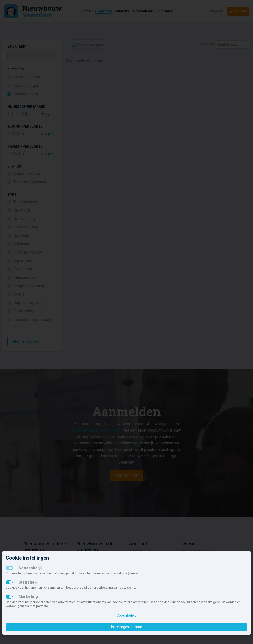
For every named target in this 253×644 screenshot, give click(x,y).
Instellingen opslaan (127, 627)
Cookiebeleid (127, 615)
